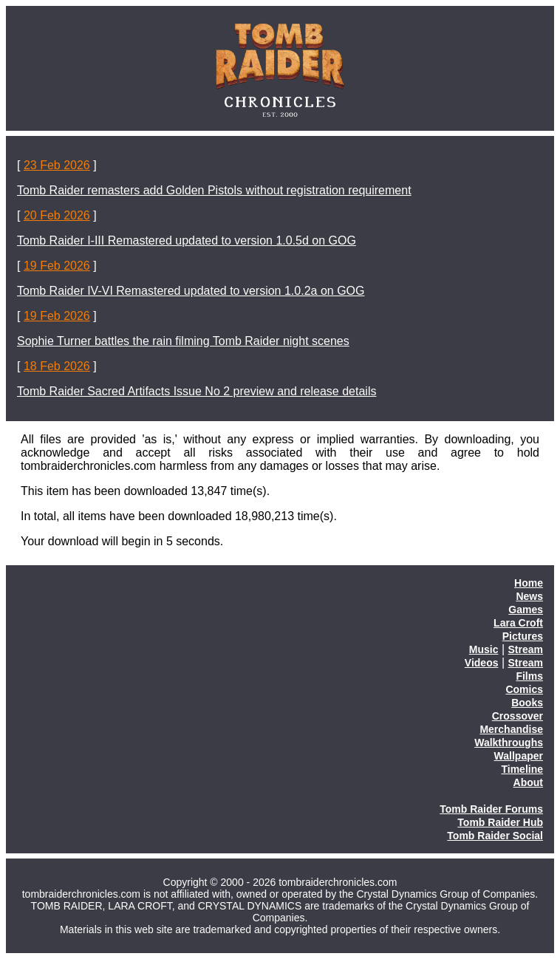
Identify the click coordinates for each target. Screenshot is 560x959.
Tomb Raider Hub (500, 822)
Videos (482, 663)
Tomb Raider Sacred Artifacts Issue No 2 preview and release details (197, 391)
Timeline (522, 769)
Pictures (523, 636)
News (529, 596)
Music (484, 649)
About (528, 782)
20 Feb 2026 (57, 215)
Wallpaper (519, 756)
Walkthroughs (509, 743)
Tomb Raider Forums (491, 809)
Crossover (518, 716)
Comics (524, 689)
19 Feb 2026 (57, 266)
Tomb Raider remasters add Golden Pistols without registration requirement (214, 190)
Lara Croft (518, 623)
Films (529, 676)
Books (527, 703)
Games (526, 610)
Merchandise (511, 729)
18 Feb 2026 (57, 366)
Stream (526, 649)
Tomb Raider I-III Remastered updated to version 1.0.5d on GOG (187, 240)
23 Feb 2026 (57, 165)
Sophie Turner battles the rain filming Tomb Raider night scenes (183, 341)
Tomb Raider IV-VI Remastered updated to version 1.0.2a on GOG (191, 291)
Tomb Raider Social (495, 836)
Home (529, 583)
